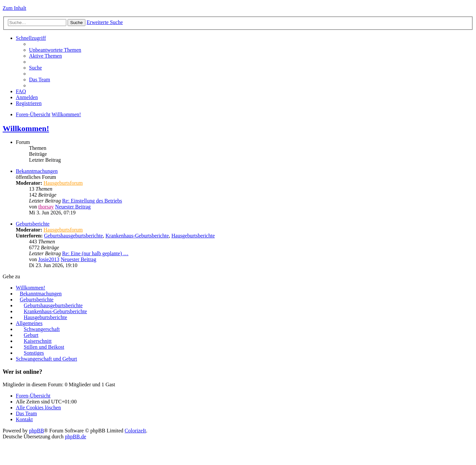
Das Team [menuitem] (40, 80)
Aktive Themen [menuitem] (45, 56)
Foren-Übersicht (33, 114)
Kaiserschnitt (38, 341)
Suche (76, 23)
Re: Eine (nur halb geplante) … (95, 253)
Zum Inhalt (15, 8)
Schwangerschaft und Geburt (46, 359)
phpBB (36, 431)
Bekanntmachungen (37, 171)
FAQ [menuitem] (21, 91)
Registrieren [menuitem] (29, 103)
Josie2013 (49, 259)
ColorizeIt (135, 431)
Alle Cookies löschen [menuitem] (38, 408)
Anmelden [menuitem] (27, 97)
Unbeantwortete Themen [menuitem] (55, 50)
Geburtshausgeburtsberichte (73, 236)
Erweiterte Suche (105, 22)
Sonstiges (34, 353)
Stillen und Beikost (44, 347)
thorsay (46, 207)
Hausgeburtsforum (63, 183)
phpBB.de (75, 437)
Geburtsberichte (33, 224)
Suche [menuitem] (35, 68)
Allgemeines (29, 323)
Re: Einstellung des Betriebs (92, 201)
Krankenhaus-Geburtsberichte (137, 236)
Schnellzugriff (31, 38)
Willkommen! (66, 114)
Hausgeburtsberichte (193, 236)
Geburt (31, 335)
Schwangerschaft (42, 329)
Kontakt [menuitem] (24, 419)
